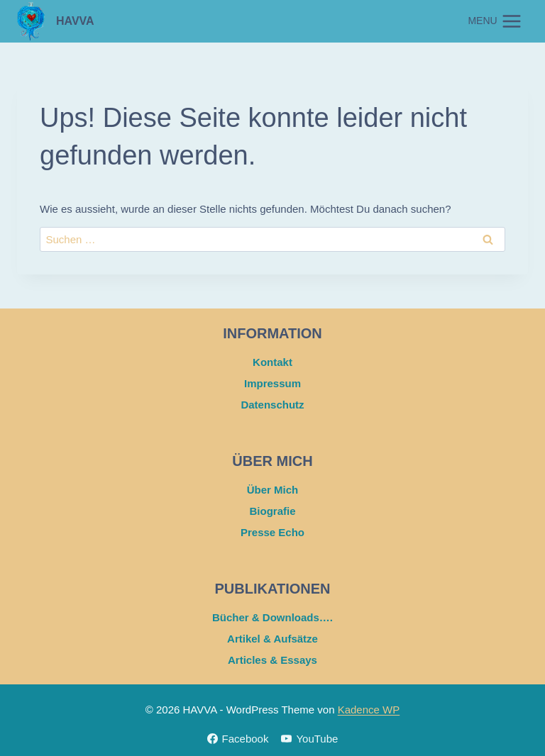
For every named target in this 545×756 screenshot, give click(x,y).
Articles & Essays (272, 660)
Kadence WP (369, 710)
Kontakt (272, 362)
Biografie (272, 511)
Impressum (272, 383)
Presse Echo (272, 532)
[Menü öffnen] (495, 21)
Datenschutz (272, 405)
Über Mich (273, 490)
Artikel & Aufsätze (272, 639)
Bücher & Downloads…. (272, 617)
